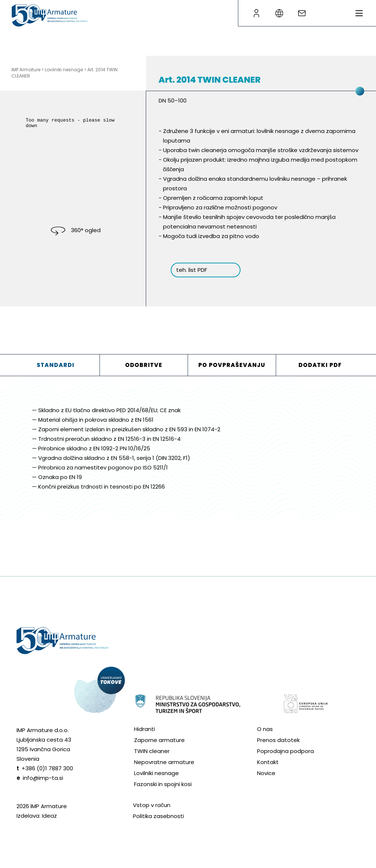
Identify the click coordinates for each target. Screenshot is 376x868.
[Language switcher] (279, 13)
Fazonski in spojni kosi (163, 784)
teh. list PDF (192, 270)
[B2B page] (256, 13)
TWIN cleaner (152, 751)
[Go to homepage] (50, 15)
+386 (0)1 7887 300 (47, 768)
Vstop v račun (152, 805)
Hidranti (144, 729)
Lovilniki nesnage (156, 773)
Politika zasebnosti (158, 816)
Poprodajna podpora (285, 751)
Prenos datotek (278, 740)
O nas (265, 729)
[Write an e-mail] (302, 13)
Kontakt (268, 762)
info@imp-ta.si (43, 778)
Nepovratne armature (164, 762)
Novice (266, 773)
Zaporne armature (159, 740)
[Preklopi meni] (359, 13)
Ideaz (49, 816)
